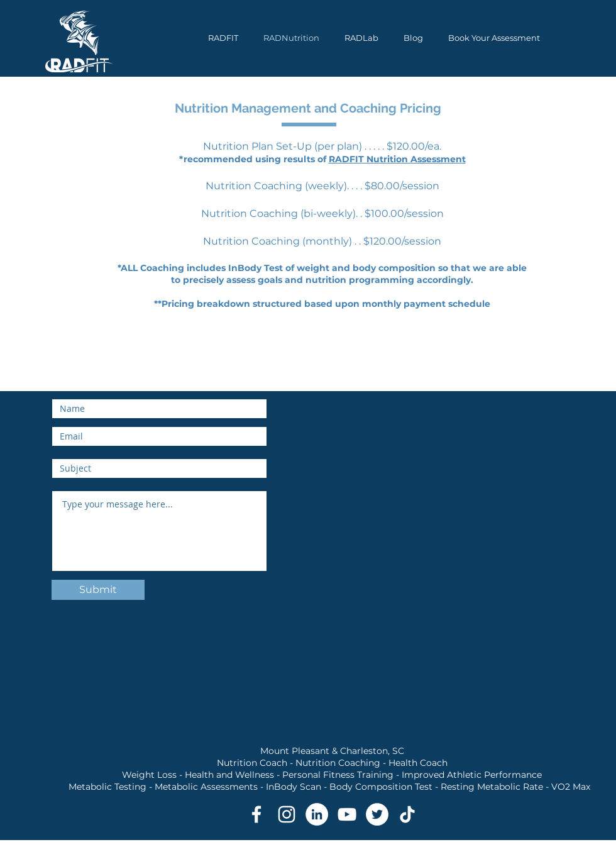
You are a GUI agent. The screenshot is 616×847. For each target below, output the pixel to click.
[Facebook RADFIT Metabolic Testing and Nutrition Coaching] (256, 814)
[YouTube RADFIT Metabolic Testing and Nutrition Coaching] (347, 814)
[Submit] (98, 590)
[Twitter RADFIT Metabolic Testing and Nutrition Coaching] (377, 814)
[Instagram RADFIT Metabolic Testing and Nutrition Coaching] (287, 814)
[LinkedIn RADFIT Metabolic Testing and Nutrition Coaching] (317, 814)
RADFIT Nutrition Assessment (397, 159)
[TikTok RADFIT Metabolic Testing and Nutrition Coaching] (407, 814)
